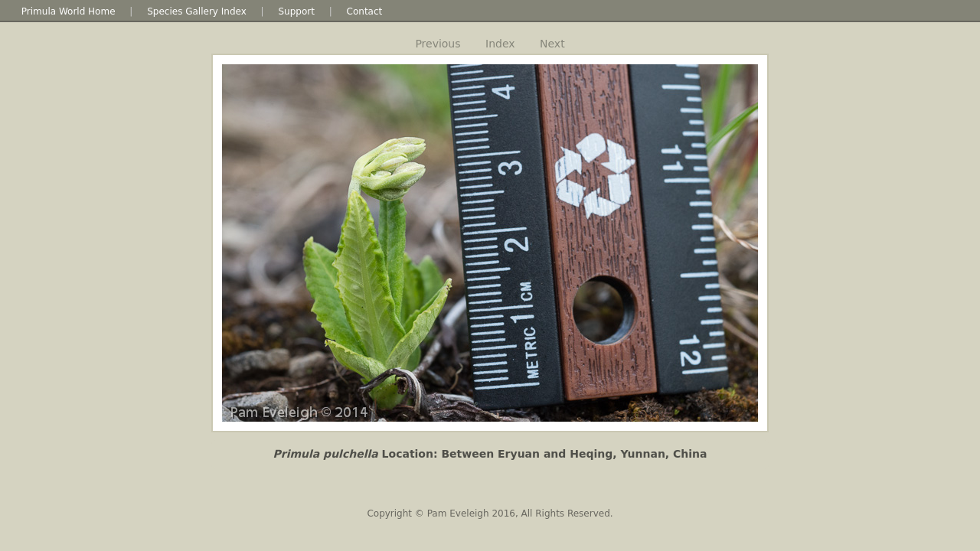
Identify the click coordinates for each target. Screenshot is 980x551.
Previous (438, 44)
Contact (365, 11)
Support (296, 11)
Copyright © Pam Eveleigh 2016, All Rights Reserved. (490, 514)
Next (552, 44)
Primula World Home (69, 11)
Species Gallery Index (197, 11)
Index (500, 44)
